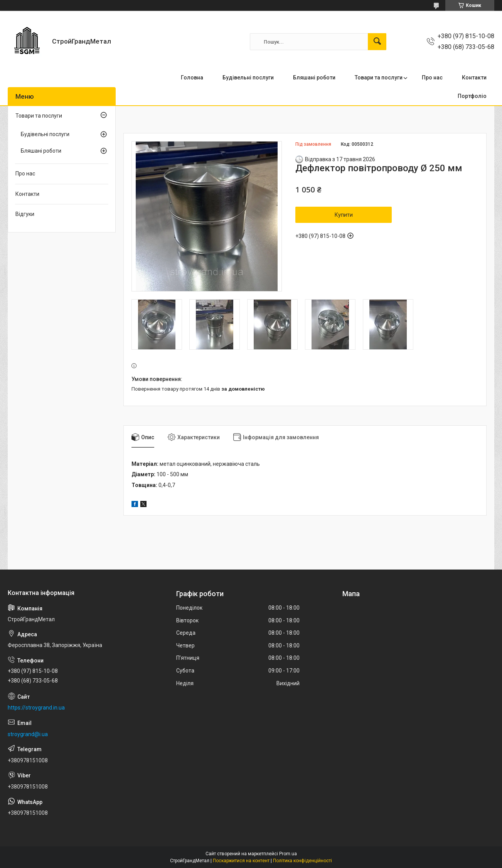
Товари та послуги (379, 78)
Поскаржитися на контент (241, 861)
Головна (192, 78)
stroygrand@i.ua (28, 734)
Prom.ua (288, 854)
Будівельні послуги (248, 78)
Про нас (432, 78)
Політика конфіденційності (302, 861)
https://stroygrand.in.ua (36, 708)
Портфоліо (472, 96)
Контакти (474, 78)
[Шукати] (377, 42)
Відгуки (25, 214)
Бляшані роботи (314, 78)
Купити (344, 215)
